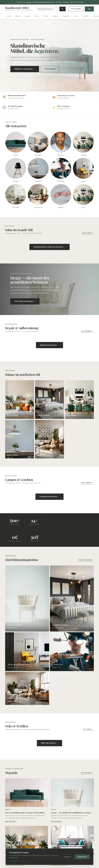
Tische (37, 16)
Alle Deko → (88, 729)
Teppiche (66, 16)
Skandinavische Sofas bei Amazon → (49, 247)
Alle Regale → (87, 331)
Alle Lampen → (87, 483)
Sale (89, 9)
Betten (18, 16)
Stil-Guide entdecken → (25, 301)
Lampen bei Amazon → (49, 497)
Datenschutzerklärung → (18, 861)
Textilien (85, 16)
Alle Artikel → (87, 773)
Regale (27, 16)
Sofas (9, 16)
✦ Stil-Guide (76, 9)
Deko (76, 16)
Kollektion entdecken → (25, 69)
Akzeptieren (82, 857)
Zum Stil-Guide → (86, 560)
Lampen (55, 16)
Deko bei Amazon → (49, 743)
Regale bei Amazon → (49, 345)
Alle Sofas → (88, 233)
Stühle (46, 16)
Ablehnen (68, 857)
